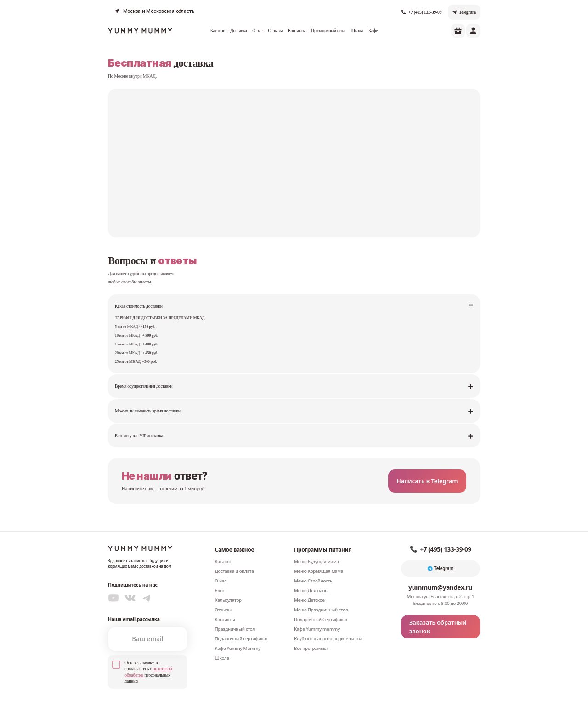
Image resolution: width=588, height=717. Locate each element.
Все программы (311, 635)
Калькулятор (228, 587)
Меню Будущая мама (317, 548)
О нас (257, 29)
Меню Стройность (313, 567)
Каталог (218, 29)
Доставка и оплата (235, 558)
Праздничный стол (328, 29)
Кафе (373, 29)
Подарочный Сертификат (321, 606)
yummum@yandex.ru (440, 574)
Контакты (297, 29)
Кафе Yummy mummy (317, 616)
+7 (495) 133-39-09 (422, 10)
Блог (220, 577)
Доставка (238, 29)
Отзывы (275, 29)
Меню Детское (309, 587)
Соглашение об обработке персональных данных (379, 707)
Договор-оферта (442, 707)
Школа (357, 29)
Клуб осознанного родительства (328, 625)
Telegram (464, 10)
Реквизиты (470, 707)
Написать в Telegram (434, 468)
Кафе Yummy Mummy (238, 635)
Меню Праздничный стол (321, 596)
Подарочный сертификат (242, 625)
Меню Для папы (311, 577)
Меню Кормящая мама (319, 558)
